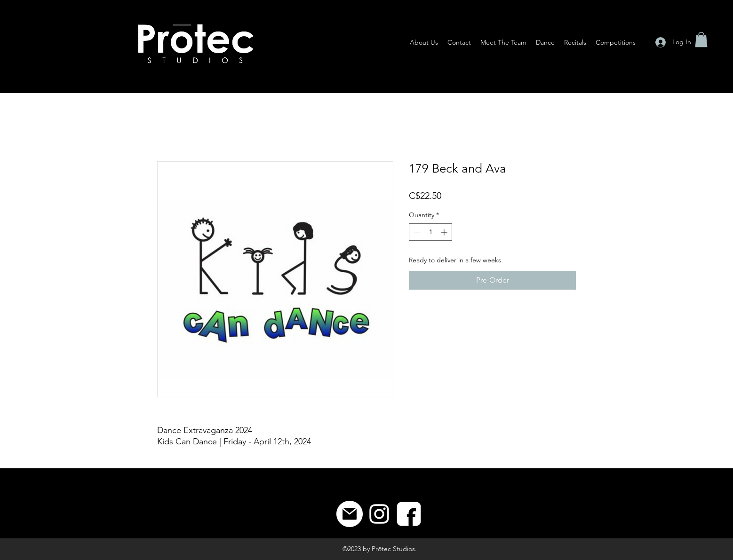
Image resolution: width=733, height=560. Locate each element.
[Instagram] (379, 514)
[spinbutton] (430, 232)
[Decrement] (416, 232)
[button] (701, 39)
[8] (409, 514)
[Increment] (445, 232)
